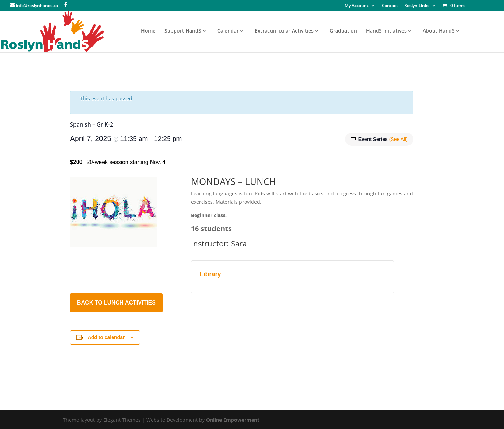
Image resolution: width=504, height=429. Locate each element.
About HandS (439, 31)
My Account (357, 6)
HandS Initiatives (386, 31)
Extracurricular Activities (284, 31)
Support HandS (183, 31)
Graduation (343, 31)
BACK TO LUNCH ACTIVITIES (116, 303)
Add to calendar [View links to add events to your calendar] (106, 337)
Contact (390, 6)
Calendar (228, 31)
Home (148, 31)
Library (211, 274)
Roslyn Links (417, 6)
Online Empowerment (233, 420)
